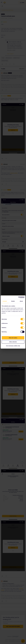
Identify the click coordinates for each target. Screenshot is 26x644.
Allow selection (13, 342)
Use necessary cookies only (13, 346)
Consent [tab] (5, 301)
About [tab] (21, 301)
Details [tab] (13, 301)
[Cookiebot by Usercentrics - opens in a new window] (19, 297)
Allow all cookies (13, 338)
